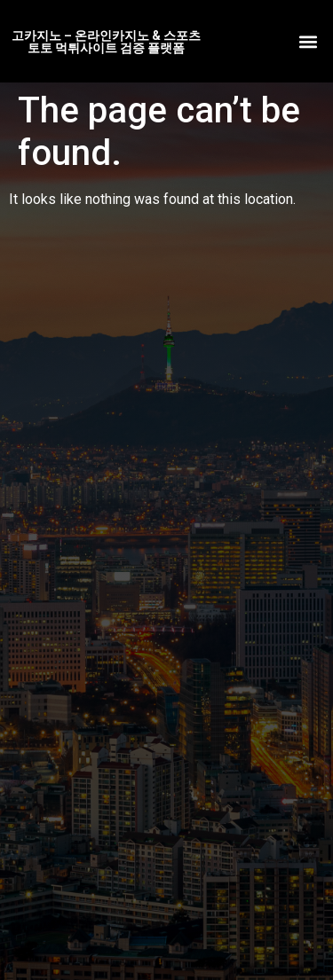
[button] (308, 41)
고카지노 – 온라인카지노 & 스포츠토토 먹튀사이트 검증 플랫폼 (106, 42)
